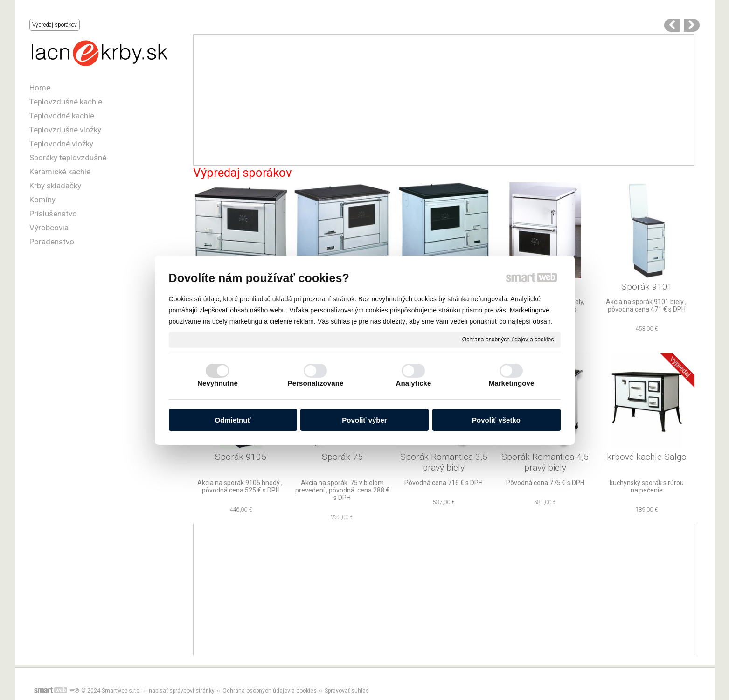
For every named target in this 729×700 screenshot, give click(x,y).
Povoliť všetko (496, 420)
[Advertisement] (444, 100)
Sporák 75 (342, 457)
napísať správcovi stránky (182, 691)
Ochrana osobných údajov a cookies (508, 339)
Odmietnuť (233, 420)
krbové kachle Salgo (647, 457)
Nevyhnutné (218, 383)
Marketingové (512, 383)
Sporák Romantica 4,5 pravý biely (546, 462)
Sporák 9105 (241, 457)
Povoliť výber (364, 420)
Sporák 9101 (647, 287)
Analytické (413, 383)
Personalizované (316, 383)
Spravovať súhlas (347, 691)
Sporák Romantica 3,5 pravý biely (445, 462)
